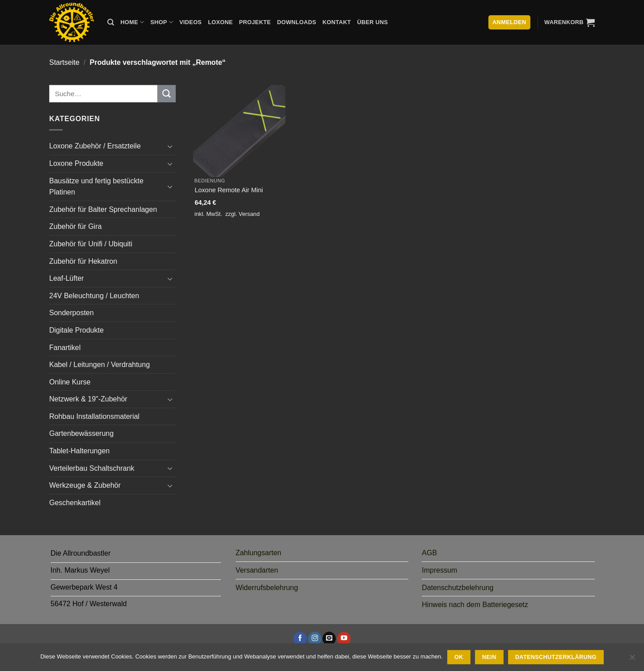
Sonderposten (72, 313)
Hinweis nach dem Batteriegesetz (475, 605)
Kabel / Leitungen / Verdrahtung (100, 365)
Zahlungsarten (258, 553)
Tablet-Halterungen (79, 451)
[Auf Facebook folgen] (300, 638)
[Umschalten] (170, 146)
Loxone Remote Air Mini (229, 190)
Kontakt (337, 22)
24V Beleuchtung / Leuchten (94, 296)
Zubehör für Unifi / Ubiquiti (91, 244)
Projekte (255, 22)
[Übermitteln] (166, 94)
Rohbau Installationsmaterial (94, 416)
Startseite (64, 62)
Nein (489, 657)
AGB (429, 553)
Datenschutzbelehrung (458, 588)
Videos (191, 22)
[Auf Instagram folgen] (315, 638)
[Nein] (632, 660)
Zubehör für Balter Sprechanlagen (103, 209)
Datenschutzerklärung (556, 657)
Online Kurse (70, 382)
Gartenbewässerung (81, 433)
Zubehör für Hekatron (83, 261)
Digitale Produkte (76, 330)
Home (132, 22)
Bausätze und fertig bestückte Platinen (96, 187)
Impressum (439, 570)
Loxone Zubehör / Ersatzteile (95, 146)
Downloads (297, 22)
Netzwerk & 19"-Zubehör (88, 399)
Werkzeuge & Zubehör (85, 485)
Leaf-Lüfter (66, 278)
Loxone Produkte (76, 163)
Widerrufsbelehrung (267, 588)
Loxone (220, 22)
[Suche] (111, 22)
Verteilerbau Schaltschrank (92, 468)
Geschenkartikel (75, 503)
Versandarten (257, 570)
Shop (162, 22)
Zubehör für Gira (75, 226)
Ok (459, 657)
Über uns (373, 22)
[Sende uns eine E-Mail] (329, 638)
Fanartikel (65, 348)
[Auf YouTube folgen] (344, 638)
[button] (570, 22)
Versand (249, 214)
